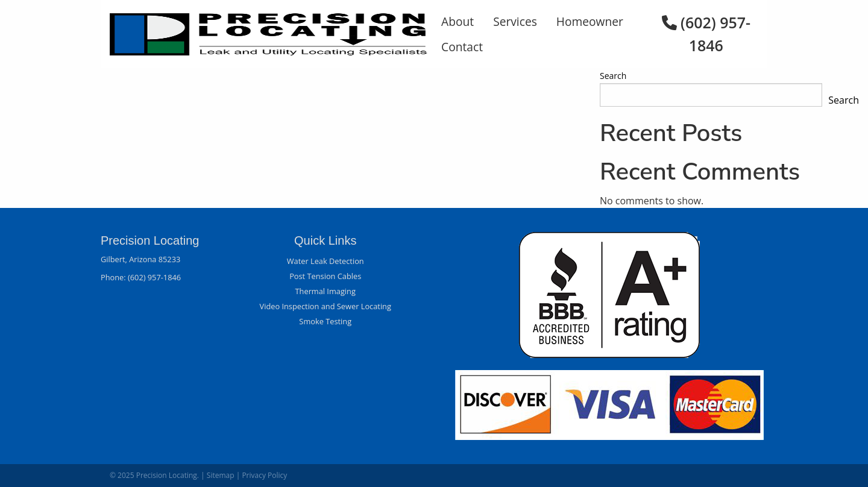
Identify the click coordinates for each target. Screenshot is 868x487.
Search (613, 76)
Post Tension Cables (325, 276)
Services (515, 21)
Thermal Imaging (325, 291)
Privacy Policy (264, 475)
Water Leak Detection (325, 261)
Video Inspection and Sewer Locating (325, 306)
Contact (462, 47)
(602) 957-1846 (154, 277)
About (458, 21)
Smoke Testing (325, 321)
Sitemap (221, 475)
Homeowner (590, 21)
